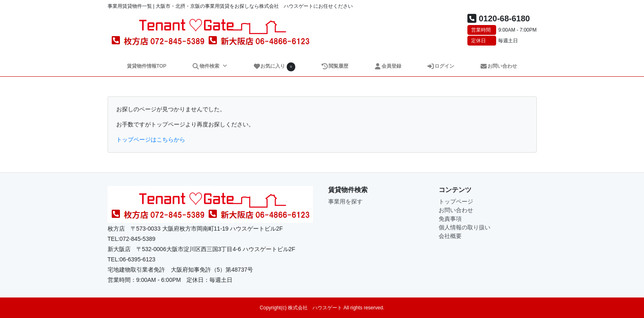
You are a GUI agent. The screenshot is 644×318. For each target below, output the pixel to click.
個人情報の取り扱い (465, 227)
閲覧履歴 (335, 66)
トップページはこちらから (151, 140)
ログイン (441, 66)
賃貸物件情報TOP (147, 66)
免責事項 (450, 219)
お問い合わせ (499, 66)
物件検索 (206, 66)
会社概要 (450, 236)
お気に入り (274, 67)
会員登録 (388, 66)
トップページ (456, 201)
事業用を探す (345, 201)
